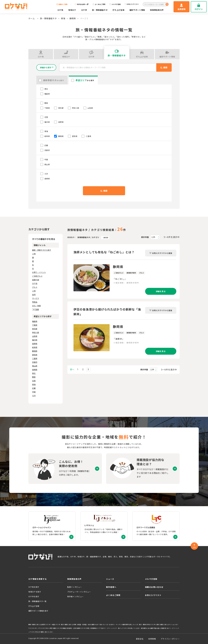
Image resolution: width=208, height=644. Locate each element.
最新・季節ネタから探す (42, 250)
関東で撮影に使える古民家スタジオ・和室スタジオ (44, 625)
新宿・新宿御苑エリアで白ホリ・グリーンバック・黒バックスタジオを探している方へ (113, 628)
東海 (63, 18)
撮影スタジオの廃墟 (60, 628)
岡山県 (35, 366)
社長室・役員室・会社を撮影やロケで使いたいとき (93, 625)
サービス (36, 298)
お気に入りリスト (132, 4)
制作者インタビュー (75, 596)
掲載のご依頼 (62, 4)
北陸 (34, 381)
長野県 (35, 344)
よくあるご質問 (99, 4)
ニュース (110, 579)
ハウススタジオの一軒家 (45, 628)
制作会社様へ (82, 4)
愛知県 (35, 355)
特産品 (35, 302)
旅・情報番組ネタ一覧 (37, 601)
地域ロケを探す (35, 592)
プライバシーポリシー (170, 639)
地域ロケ (72, 10)
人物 (34, 254)
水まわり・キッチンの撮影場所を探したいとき (124, 625)
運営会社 (140, 639)
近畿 (34, 388)
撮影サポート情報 (137, 10)
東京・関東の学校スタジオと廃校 (149, 625)
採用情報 (152, 639)
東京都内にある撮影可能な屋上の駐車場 (153, 628)
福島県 (35, 321)
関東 (34, 377)
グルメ (35, 287)
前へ (72, 370)
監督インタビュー (74, 587)
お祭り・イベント (39, 272)
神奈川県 (36, 332)
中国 (34, 392)
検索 (104, 191)
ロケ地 (60, 10)
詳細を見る (161, 291)
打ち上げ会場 (118, 10)
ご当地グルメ (37, 276)
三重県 (35, 358)
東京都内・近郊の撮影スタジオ (76, 628)
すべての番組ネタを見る (44, 239)
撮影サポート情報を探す (38, 611)
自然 (34, 295)
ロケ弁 (84, 10)
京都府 (35, 362)
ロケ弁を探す (34, 596)
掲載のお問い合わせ (154, 587)
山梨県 (35, 336)
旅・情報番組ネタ (100, 10)
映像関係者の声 (157, 10)
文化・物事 (36, 306)
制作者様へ (111, 587)
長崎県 (35, 370)
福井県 (35, 340)
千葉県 (35, 325)
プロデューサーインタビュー (79, 592)
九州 (34, 396)
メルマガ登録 (115, 4)
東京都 (35, 329)
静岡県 (73, 18)
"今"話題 (35, 309)
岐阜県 (35, 347)
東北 (34, 373)
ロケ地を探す (34, 587)
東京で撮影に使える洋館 (68, 625)
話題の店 (36, 280)
